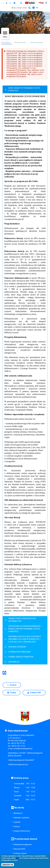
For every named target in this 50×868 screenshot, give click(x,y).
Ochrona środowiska (37, 43)
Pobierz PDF (36, 693)
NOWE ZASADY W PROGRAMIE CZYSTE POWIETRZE (22, 90)
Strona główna (6, 43)
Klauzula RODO (19, 849)
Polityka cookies (20, 853)
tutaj (17, 858)
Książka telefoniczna (22, 831)
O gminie (17, 822)
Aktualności (18, 813)
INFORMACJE (12, 663)
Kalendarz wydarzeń (21, 818)
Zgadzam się (8, 865)
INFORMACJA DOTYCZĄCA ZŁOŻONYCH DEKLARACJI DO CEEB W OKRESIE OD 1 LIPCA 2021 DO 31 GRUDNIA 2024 (22, 639)
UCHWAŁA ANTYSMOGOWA (17, 653)
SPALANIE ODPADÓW (15, 648)
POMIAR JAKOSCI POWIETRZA (19, 658)
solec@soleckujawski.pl (23, 749)
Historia (17, 827)
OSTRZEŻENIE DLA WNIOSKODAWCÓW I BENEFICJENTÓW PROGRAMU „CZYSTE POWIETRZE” (22, 629)
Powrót (13, 685)
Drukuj (13, 693)
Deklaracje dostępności (23, 845)
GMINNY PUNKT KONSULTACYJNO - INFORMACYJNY (20, 620)
